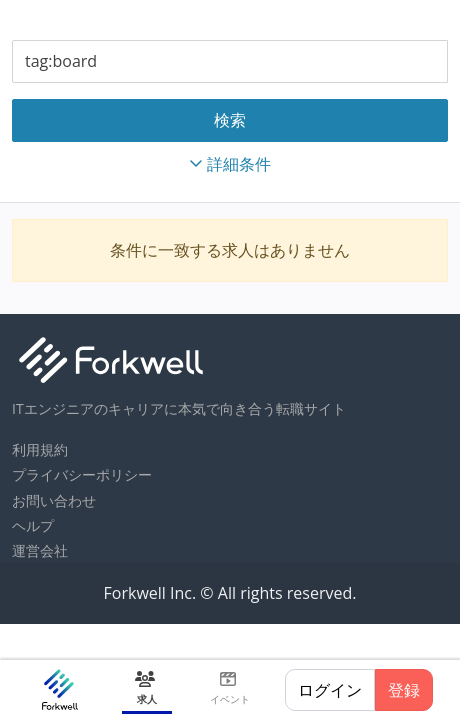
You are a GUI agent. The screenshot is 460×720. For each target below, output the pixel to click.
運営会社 (40, 550)
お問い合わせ (54, 500)
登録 (404, 690)
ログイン (330, 690)
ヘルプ (33, 525)
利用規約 (40, 449)
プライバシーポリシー (82, 474)
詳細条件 (230, 164)
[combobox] (230, 61)
